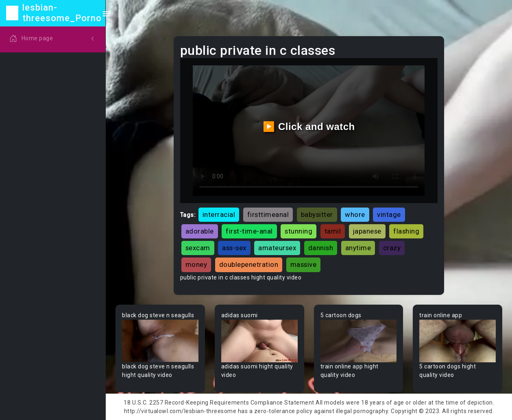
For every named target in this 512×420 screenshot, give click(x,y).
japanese (367, 231)
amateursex (277, 248)
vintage (389, 214)
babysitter (317, 214)
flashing (406, 231)
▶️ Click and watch (309, 127)
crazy (392, 248)
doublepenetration (249, 264)
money (196, 264)
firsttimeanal (268, 214)
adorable (200, 231)
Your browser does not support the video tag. (160, 341)
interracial (219, 214)
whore (355, 214)
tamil (333, 231)
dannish (321, 248)
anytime (358, 248)
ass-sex (234, 248)
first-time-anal (249, 231)
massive (304, 264)
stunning (298, 231)
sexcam (198, 248)
